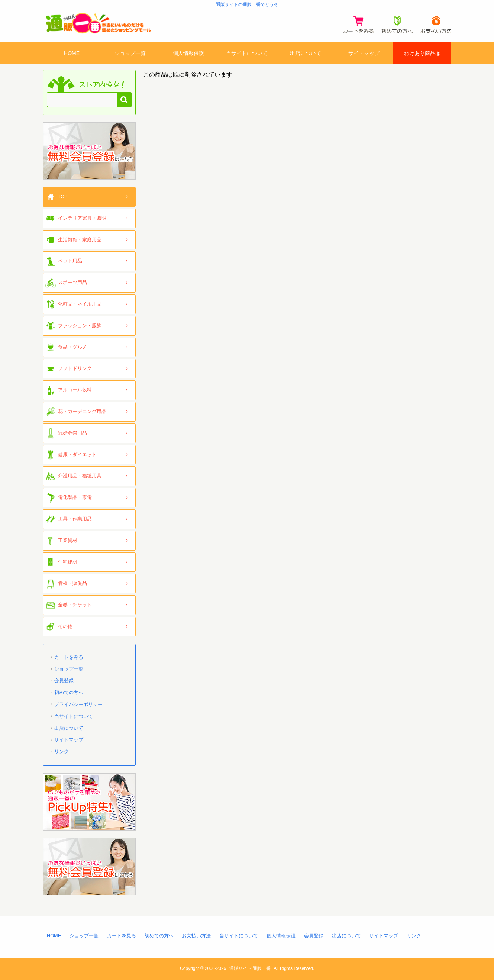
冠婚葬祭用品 (72, 433)
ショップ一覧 (130, 53)
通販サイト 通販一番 (250, 968)
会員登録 (64, 681)
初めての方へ (69, 692)
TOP (63, 196)
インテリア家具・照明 (82, 218)
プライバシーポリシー (78, 704)
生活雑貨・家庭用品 (80, 240)
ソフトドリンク (75, 368)
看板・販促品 (72, 583)
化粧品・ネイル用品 (80, 304)
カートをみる (69, 657)
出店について (306, 53)
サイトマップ (364, 53)
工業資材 (68, 540)
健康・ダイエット (77, 454)
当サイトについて (247, 53)
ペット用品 (70, 261)
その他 (65, 626)
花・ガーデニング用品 (82, 411)
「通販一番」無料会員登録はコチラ (89, 151)
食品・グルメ (72, 347)
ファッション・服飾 (80, 325)
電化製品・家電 (75, 497)
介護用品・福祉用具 (80, 476)
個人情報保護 (188, 53)
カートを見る (122, 936)
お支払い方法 (196, 936)
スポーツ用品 (72, 282)
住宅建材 (68, 562)
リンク (62, 752)
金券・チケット (75, 605)
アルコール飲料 (75, 390)
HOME (72, 53)
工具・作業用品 (75, 519)
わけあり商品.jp (422, 53)
